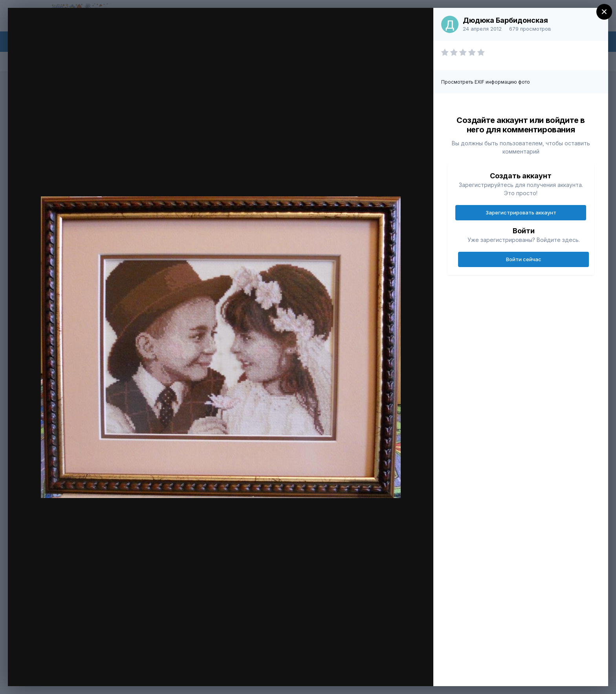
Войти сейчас (524, 259)
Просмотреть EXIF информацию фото (486, 82)
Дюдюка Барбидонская (505, 20)
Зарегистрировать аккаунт (521, 212)
